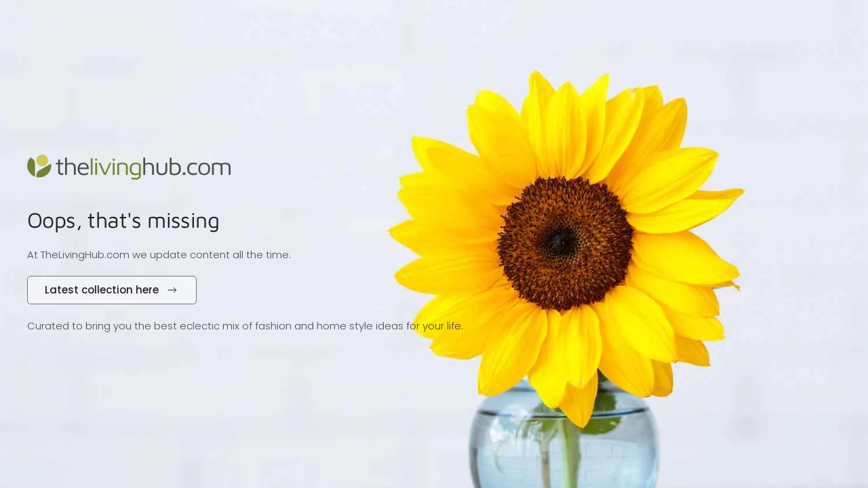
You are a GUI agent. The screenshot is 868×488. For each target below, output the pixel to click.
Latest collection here (112, 290)
